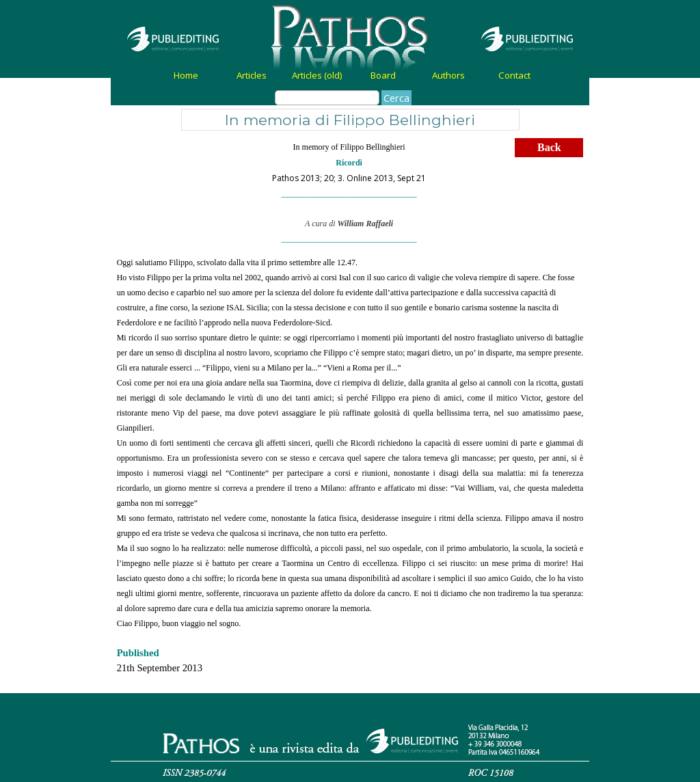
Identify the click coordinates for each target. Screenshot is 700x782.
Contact (514, 75)
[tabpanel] (349, 192)
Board (383, 75)
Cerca (396, 98)
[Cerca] (327, 98)
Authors (448, 75)
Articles (252, 75)
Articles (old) (317, 75)
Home (186, 75)
